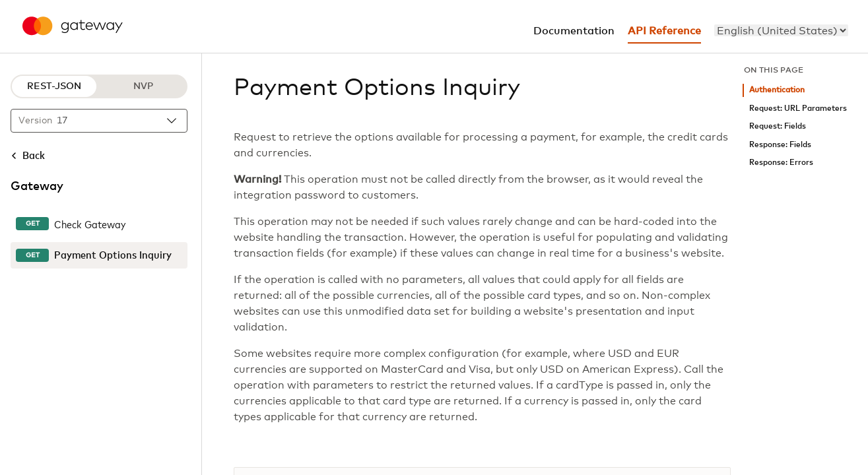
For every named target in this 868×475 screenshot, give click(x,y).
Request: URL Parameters (798, 109)
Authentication (777, 90)
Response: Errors (781, 163)
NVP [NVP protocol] (143, 86)
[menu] (781, 30)
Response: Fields (780, 145)
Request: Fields (778, 126)
